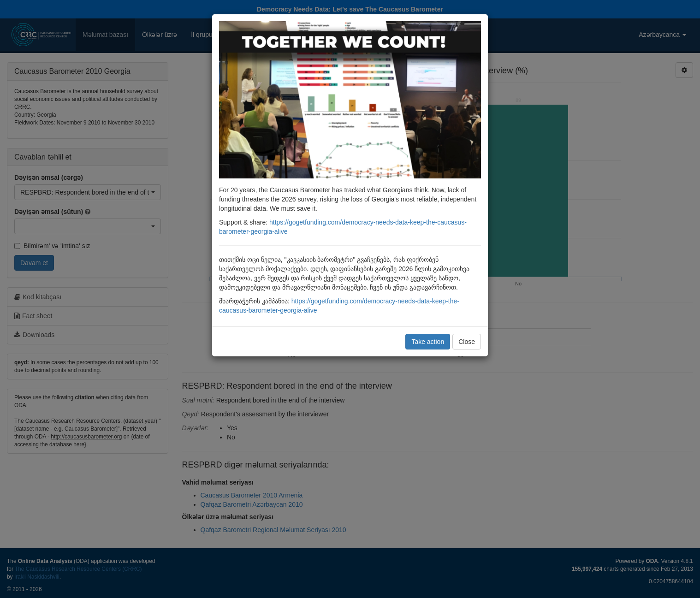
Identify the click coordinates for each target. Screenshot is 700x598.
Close (467, 342)
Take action (428, 342)
